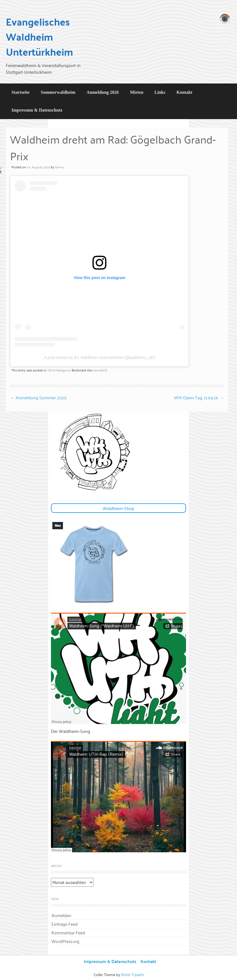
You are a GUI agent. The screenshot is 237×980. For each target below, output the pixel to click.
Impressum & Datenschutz (37, 110)
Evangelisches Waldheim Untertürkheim (39, 36)
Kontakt (185, 92)
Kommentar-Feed (68, 932)
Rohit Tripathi (133, 974)
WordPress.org (65, 941)
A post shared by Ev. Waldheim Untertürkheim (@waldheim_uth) (100, 358)
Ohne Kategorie (59, 370)
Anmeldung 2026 (103, 92)
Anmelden (61, 915)
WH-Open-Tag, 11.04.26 (199, 397)
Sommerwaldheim (58, 92)
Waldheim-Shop (119, 508)
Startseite (20, 92)
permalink (100, 370)
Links (160, 92)
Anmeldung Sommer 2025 (38, 397)
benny (60, 167)
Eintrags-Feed (65, 924)
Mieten (137, 92)
